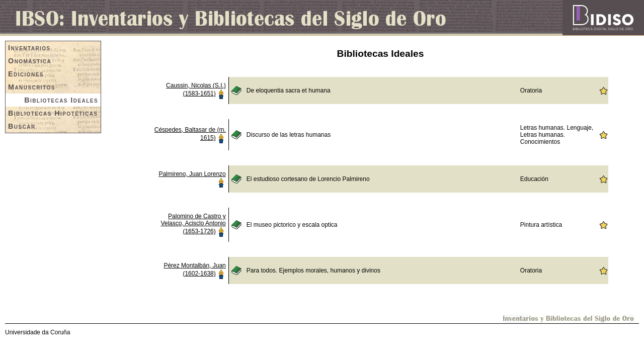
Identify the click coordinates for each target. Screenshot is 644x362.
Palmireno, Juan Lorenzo (192, 174)
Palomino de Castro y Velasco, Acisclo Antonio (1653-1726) (193, 224)
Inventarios (29, 48)
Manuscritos (32, 87)
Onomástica (30, 61)
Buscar (22, 126)
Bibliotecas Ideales (61, 100)
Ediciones (26, 74)
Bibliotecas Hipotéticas (53, 113)
